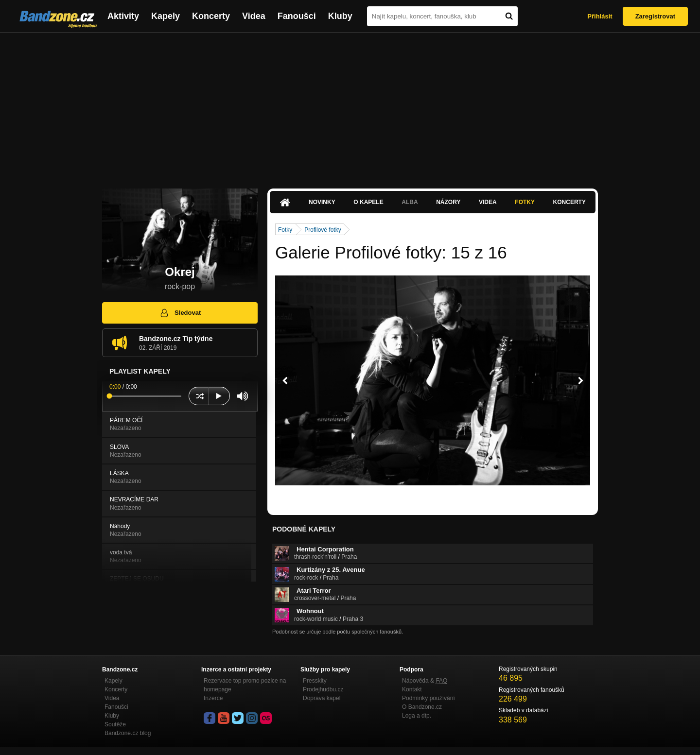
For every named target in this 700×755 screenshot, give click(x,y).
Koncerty (211, 16)
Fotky (525, 202)
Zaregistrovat (655, 16)
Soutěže (115, 724)
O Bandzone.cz (422, 707)
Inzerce (213, 698)
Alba (410, 202)
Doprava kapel (322, 698)
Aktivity (123, 16)
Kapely (166, 16)
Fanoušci (297, 16)
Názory (448, 202)
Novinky (322, 202)
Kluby (340, 16)
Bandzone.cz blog (128, 733)
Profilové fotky (323, 230)
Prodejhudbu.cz (323, 689)
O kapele (368, 202)
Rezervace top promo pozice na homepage (245, 685)
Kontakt (412, 689)
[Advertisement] (350, 106)
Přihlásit (600, 16)
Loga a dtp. (417, 716)
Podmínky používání (429, 698)
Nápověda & (425, 681)
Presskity (315, 681)
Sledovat (180, 313)
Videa (254, 16)
